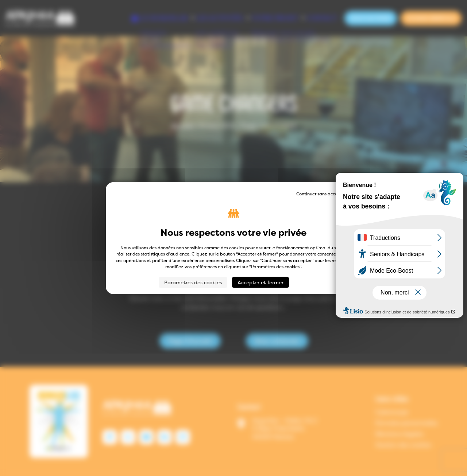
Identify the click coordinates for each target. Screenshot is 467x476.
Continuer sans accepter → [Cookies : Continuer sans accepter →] (324, 194)
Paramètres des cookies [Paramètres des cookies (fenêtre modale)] (193, 282)
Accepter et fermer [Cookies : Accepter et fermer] (260, 282)
